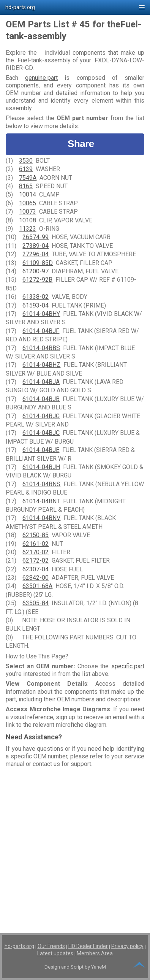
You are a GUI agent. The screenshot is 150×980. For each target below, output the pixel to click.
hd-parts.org (19, 946)
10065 (28, 203)
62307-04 (36, 569)
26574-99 (36, 237)
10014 (28, 194)
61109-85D (38, 263)
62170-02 (36, 552)
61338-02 (36, 297)
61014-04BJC (41, 433)
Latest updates (55, 953)
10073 (28, 212)
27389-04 (36, 246)
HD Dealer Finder (88, 946)
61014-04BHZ (41, 365)
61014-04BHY (41, 314)
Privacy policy (127, 946)
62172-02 (36, 561)
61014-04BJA (41, 382)
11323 (28, 229)
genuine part (41, 78)
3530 (26, 161)
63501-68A (37, 586)
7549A (28, 178)
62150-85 (36, 535)
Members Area (95, 953)
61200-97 (36, 271)
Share (75, 144)
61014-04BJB (41, 399)
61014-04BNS (41, 484)
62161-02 (36, 544)
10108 (28, 220)
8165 (26, 186)
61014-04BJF (41, 331)
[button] (75, 7)
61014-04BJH (41, 467)
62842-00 (36, 578)
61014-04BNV (41, 518)
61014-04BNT (41, 501)
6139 (26, 169)
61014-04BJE (41, 450)
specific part (128, 666)
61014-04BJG (41, 416)
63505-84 (36, 603)
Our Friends (51, 946)
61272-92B (37, 280)
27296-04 (36, 254)
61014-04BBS (41, 348)
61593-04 (36, 305)
